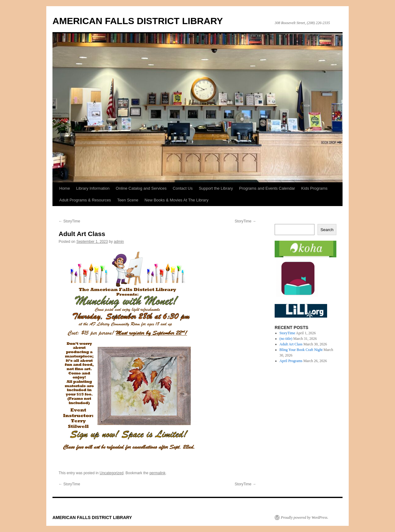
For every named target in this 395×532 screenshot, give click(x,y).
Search (327, 230)
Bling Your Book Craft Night (301, 350)
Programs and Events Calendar (267, 188)
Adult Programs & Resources (85, 200)
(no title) (286, 339)
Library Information (93, 188)
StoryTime (69, 221)
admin (119, 242)
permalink (157, 473)
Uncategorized (112, 473)
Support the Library (216, 188)
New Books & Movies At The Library (176, 200)
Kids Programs (314, 188)
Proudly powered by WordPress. (305, 517)
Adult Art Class (291, 344)
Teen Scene (128, 200)
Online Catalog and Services (141, 188)
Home (65, 188)
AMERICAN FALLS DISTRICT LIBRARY (138, 21)
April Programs (291, 361)
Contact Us (183, 188)
